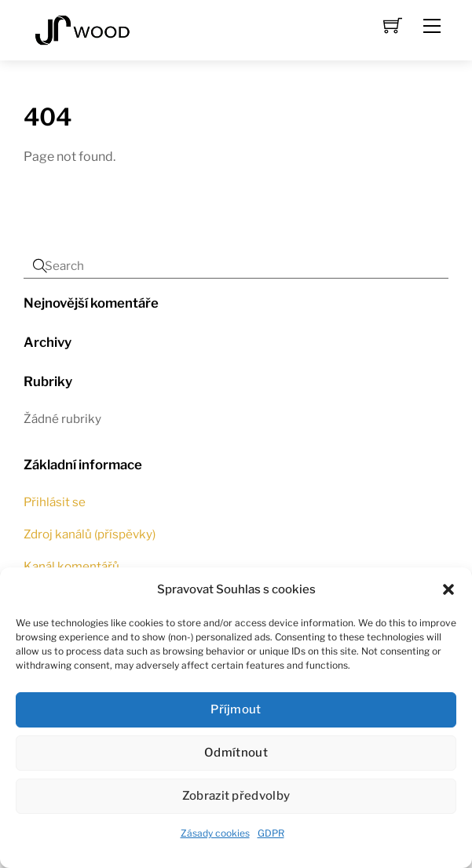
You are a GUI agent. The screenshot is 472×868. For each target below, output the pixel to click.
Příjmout (236, 709)
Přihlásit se (55, 502)
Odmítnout (236, 753)
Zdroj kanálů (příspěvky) (90, 534)
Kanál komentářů (71, 566)
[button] (448, 589)
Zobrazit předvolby (236, 796)
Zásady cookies (215, 833)
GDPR (271, 833)
